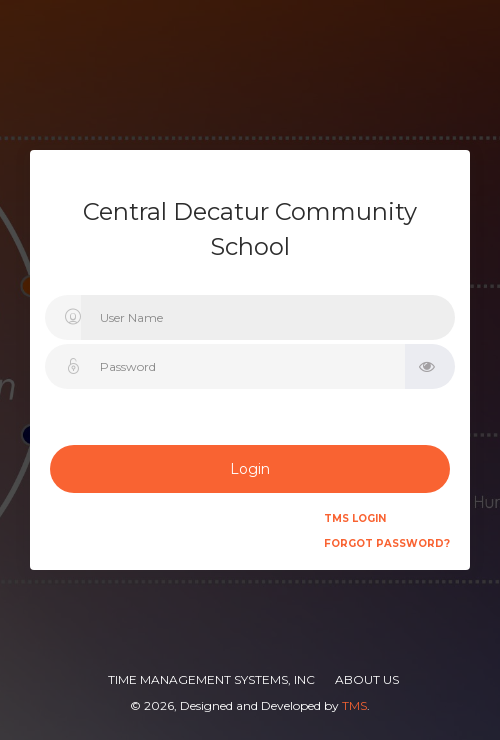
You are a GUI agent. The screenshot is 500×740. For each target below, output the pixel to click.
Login (250, 469)
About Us (367, 679)
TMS (354, 705)
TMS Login (355, 518)
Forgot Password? (387, 543)
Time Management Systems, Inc (211, 679)
